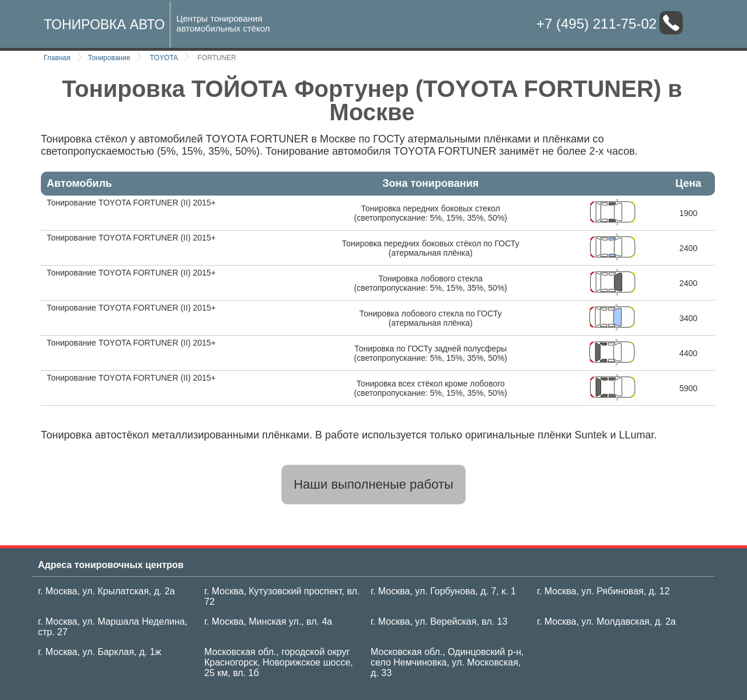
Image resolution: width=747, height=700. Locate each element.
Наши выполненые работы (373, 484)
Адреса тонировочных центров (111, 565)
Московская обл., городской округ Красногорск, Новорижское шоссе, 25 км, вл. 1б (279, 662)
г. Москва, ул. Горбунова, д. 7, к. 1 (443, 591)
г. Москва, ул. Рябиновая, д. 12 (603, 591)
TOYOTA (164, 58)
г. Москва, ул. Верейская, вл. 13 (439, 621)
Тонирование (109, 58)
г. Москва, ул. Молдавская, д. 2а (606, 621)
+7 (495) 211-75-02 (596, 24)
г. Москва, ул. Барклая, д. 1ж (100, 652)
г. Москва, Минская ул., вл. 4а (268, 621)
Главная (57, 58)
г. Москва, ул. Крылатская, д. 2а (107, 591)
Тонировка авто (104, 25)
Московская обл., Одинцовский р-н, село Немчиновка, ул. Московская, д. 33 (447, 662)
